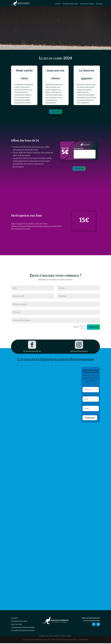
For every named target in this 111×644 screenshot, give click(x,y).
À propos (99, 4)
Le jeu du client (17, 625)
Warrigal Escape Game (70, 4)
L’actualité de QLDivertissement (23, 631)
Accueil (58, 4)
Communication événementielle (23, 628)
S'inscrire (56, 113)
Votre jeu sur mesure (87, 4)
